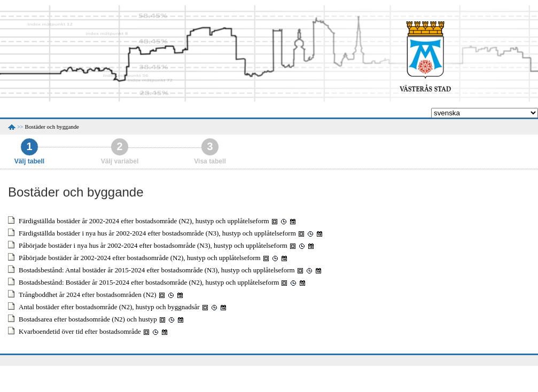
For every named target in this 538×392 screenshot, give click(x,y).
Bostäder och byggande (52, 127)
